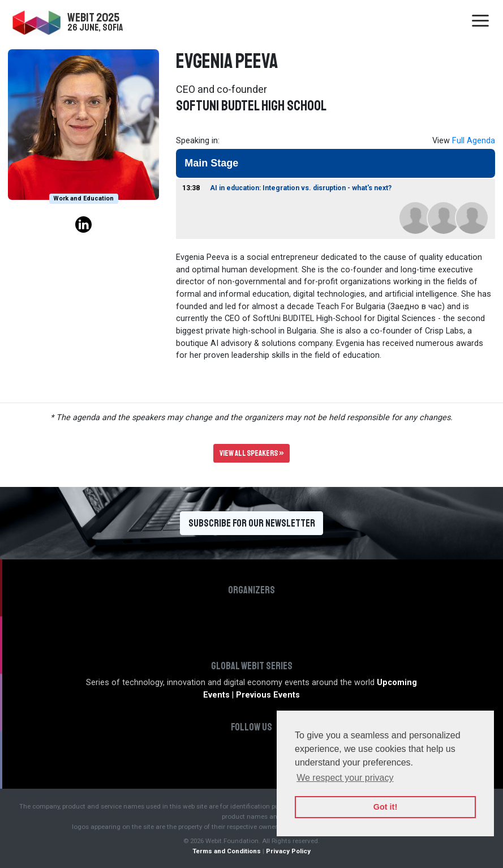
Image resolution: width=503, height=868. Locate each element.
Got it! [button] (385, 807)
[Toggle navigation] (480, 22)
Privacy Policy (288, 851)
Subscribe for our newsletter (252, 523)
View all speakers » (252, 453)
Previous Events (268, 695)
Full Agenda (474, 141)
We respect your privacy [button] (345, 778)
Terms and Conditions (227, 851)
